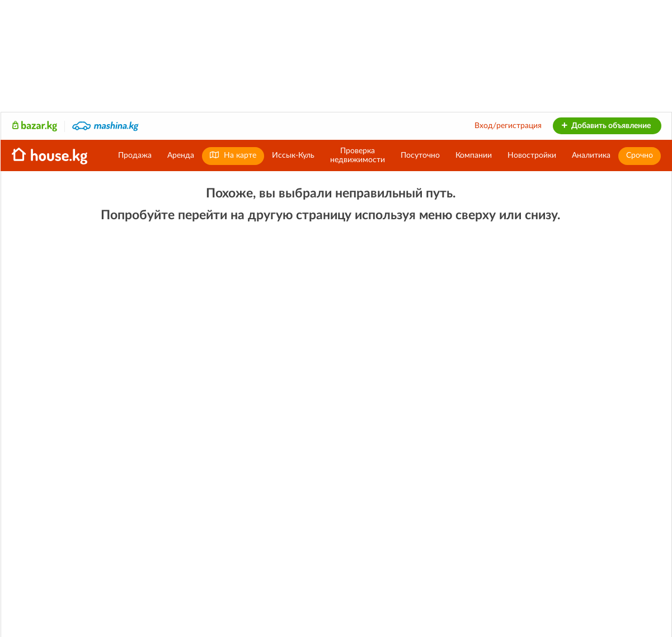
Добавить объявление (606, 126)
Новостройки (532, 155)
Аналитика (591, 155)
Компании (474, 155)
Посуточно (420, 155)
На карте (233, 155)
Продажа (135, 155)
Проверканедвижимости (358, 155)
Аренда (181, 155)
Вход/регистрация (508, 126)
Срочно (640, 155)
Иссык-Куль (293, 155)
